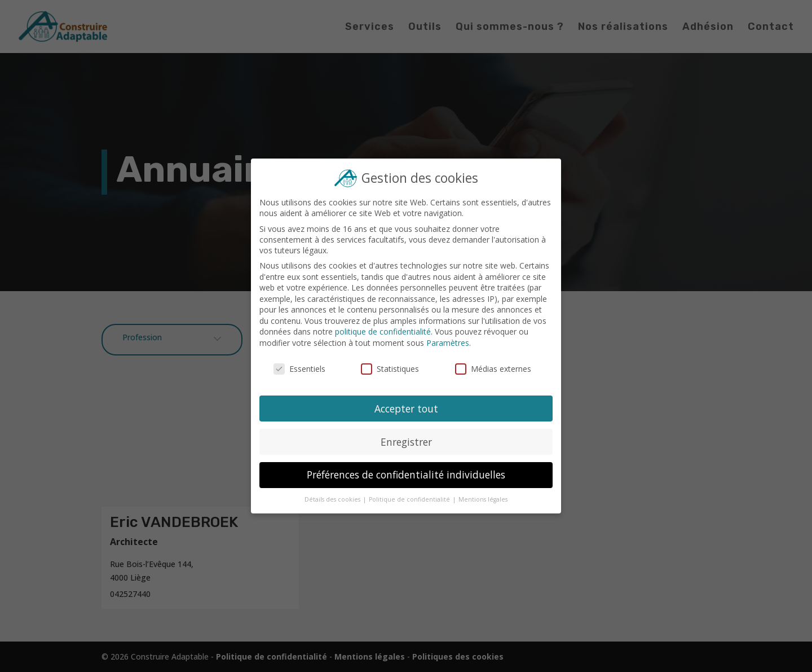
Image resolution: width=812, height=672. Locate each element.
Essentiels (300, 369)
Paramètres (447, 343)
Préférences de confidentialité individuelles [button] (406, 474)
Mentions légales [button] (482, 498)
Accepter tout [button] (406, 408)
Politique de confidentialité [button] (410, 498)
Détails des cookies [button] (334, 498)
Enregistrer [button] (406, 441)
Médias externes (492, 369)
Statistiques (390, 369)
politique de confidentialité (383, 332)
